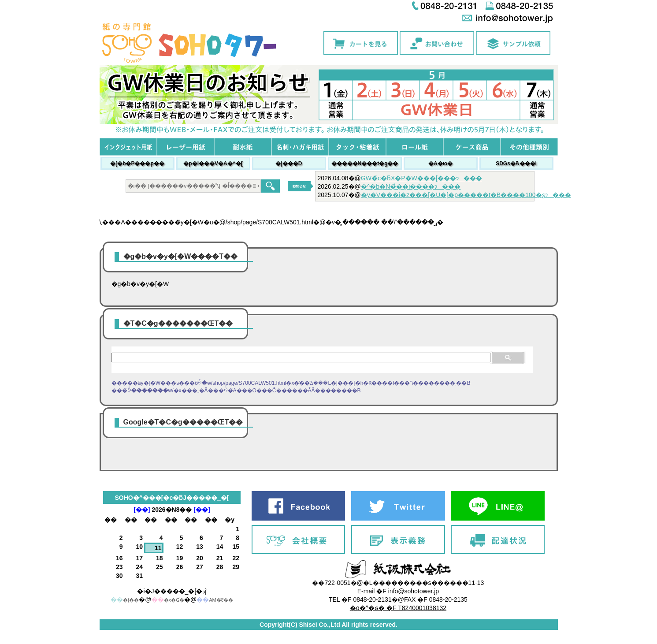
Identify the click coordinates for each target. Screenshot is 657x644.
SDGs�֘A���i (516, 164)
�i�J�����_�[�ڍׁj (172, 591)
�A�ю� (440, 164)
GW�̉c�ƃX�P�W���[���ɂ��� (421, 178)
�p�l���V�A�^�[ (213, 164)
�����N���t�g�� (365, 164)
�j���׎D (289, 164)
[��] (142, 510)
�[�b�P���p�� (137, 164)
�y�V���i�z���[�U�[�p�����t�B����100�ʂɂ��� (466, 195)
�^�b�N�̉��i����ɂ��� (411, 186)
